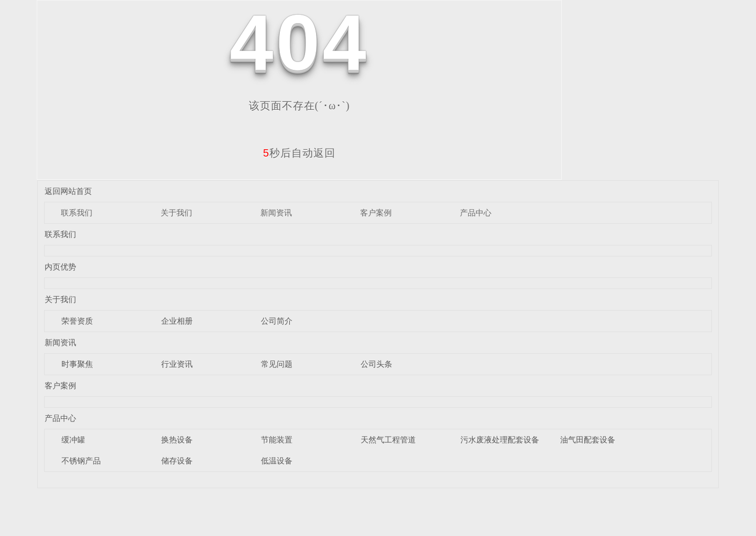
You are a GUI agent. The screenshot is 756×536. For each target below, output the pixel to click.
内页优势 (60, 267)
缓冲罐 (73, 440)
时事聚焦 (77, 364)
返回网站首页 (68, 191)
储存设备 (177, 461)
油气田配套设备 (588, 440)
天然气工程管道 (388, 440)
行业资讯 (177, 364)
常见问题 (277, 364)
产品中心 (476, 213)
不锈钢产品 (81, 461)
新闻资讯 (276, 213)
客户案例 (376, 213)
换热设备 (177, 440)
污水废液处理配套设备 (500, 440)
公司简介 (277, 321)
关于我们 (176, 213)
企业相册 (177, 321)
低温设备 (277, 461)
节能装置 (277, 440)
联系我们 (77, 213)
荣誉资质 (77, 321)
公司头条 (376, 364)
